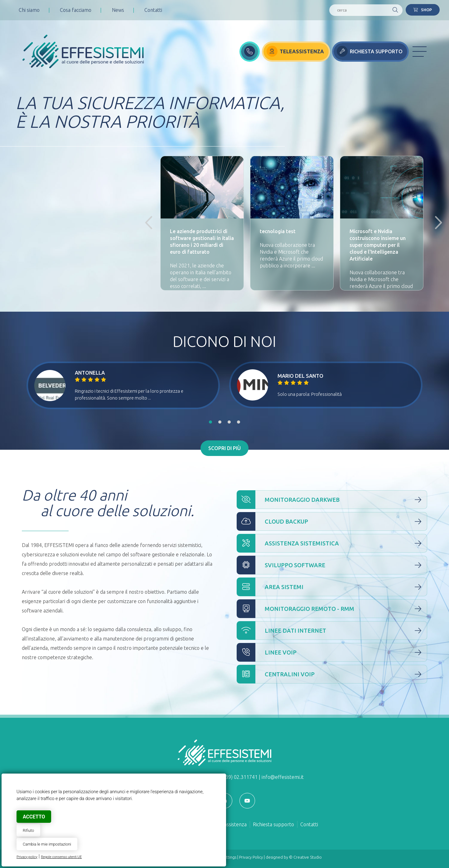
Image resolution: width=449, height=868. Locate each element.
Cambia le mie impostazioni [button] (47, 844)
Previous (148, 223)
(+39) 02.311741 (239, 777)
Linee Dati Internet (332, 631)
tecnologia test (278, 231)
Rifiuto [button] (28, 830)
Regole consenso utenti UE (61, 857)
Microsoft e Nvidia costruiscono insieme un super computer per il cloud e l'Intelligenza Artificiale (378, 245)
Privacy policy (27, 857)
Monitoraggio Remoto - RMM (332, 609)
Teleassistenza (231, 824)
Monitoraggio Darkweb (332, 500)
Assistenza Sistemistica (332, 543)
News (118, 10)
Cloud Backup (332, 521)
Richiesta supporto (273, 824)
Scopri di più (224, 448)
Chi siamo (29, 10)
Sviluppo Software (332, 565)
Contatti (153, 10)
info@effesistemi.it (283, 777)
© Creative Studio (305, 857)
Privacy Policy (251, 857)
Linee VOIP (332, 652)
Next (436, 223)
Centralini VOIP (332, 674)
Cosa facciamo (76, 10)
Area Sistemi (332, 587)
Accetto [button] (34, 817)
